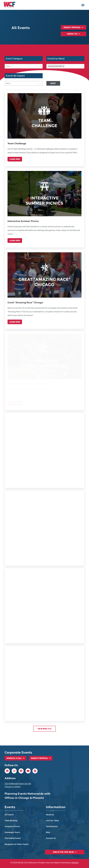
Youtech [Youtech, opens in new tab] (75, 863)
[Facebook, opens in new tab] (21, 771)
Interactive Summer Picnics (23, 221)
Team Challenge (17, 144)
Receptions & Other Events (17, 844)
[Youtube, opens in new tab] (28, 771)
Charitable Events (13, 838)
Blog (48, 832)
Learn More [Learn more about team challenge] (15, 159)
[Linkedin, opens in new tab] (7, 771)
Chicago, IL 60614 (13, 787)
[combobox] (21, 66)
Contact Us (51, 838)
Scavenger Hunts (12, 832)
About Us (50, 814)
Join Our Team (52, 820)
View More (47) (44, 729)
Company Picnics (12, 826)
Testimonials (52, 826)
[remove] (63, 66)
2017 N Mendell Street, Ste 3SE (18, 784)
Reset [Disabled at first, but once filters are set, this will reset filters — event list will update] (53, 83)
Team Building (11, 820)
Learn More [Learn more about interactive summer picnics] (15, 241)
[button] (83, 5)
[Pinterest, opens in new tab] (35, 771)
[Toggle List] (40, 66)
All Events (9, 814)
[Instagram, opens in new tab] (14, 771)
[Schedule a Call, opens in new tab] (15, 758)
